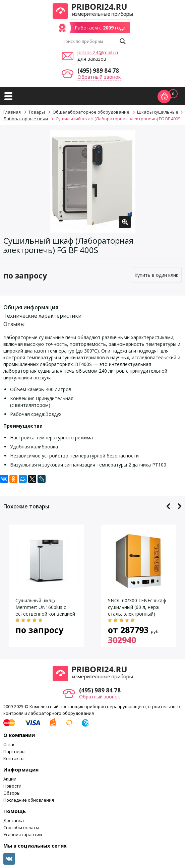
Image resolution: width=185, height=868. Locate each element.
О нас (9, 744)
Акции (10, 779)
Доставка (14, 820)
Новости (12, 786)
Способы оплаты (21, 827)
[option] (93, 181)
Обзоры (12, 793)
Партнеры (14, 751)
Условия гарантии (23, 834)
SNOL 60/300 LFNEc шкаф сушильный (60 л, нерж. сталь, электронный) (137, 607)
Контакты (14, 758)
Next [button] (179, 506)
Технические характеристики (42, 316)
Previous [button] (168, 506)
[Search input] (89, 41)
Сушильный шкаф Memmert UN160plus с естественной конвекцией (45, 607)
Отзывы (14, 324)
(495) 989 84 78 (98, 71)
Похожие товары (26, 506)
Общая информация (31, 307)
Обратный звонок (99, 77)
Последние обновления (29, 800)
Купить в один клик (156, 275)
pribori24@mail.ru (98, 52)
